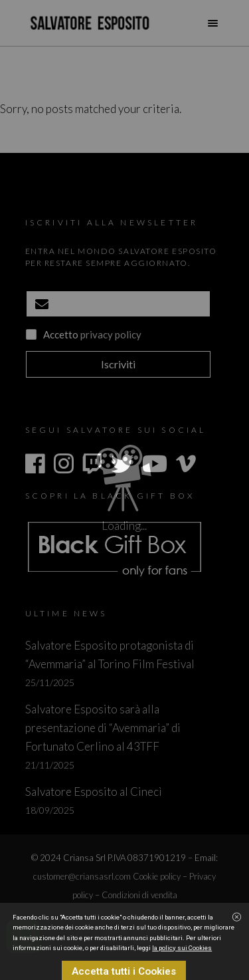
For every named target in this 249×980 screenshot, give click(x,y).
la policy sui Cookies (182, 968)
